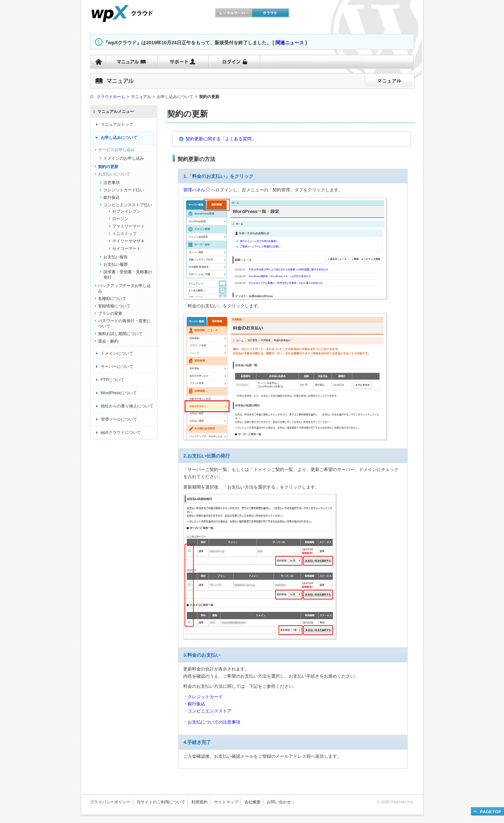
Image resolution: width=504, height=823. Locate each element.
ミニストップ (124, 234)
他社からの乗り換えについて (127, 406)
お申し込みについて (119, 138)
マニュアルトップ (117, 124)
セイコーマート (126, 249)
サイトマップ (226, 802)
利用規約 (199, 802)
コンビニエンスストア (210, 711)
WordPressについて (119, 393)
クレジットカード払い (124, 190)
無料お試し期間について (120, 334)
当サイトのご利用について (161, 802)
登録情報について (114, 306)
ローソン (120, 219)
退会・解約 (108, 341)
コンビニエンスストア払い (128, 205)
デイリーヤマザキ (128, 241)
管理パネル (194, 190)
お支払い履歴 (116, 264)
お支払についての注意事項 (214, 722)
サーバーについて (117, 367)
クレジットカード (205, 697)
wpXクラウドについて (121, 432)
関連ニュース (290, 43)
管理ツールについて (119, 419)
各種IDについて (112, 299)
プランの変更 (110, 313)
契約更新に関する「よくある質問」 (221, 139)
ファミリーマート (128, 226)
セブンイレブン (126, 211)
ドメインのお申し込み (124, 158)
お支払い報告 (116, 257)
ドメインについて (117, 353)
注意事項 (112, 183)
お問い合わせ (279, 802)
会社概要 (253, 802)
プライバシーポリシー (110, 802)
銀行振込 (112, 197)
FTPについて (113, 380)
